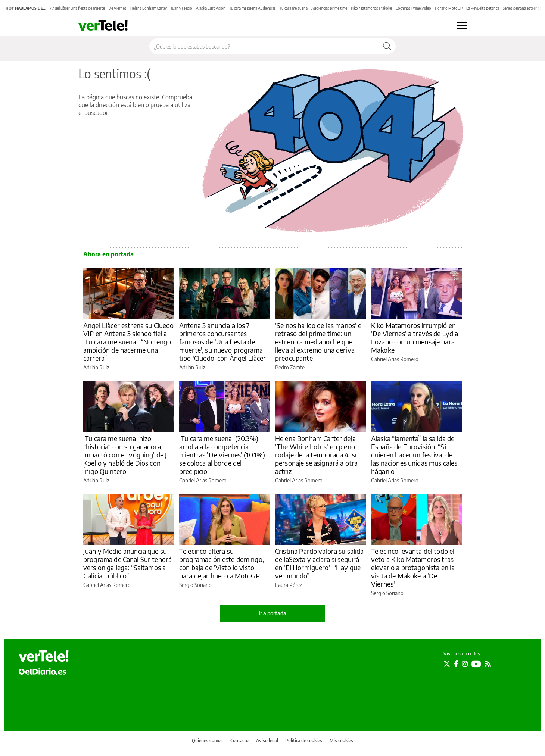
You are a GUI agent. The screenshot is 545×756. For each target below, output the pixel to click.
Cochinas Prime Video (413, 8)
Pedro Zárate (290, 367)
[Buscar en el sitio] (264, 46)
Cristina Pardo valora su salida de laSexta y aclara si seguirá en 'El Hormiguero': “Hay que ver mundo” (320, 563)
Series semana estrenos (522, 8)
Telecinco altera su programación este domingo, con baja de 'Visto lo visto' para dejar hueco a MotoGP (222, 563)
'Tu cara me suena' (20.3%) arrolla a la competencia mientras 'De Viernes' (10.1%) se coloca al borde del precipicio (222, 455)
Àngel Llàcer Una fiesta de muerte (77, 8)
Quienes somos (207, 741)
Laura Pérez (289, 585)
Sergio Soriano (195, 585)
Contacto (239, 741)
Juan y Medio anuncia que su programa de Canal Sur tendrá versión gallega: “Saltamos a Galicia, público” (127, 563)
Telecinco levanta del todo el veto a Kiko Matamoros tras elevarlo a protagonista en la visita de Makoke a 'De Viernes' (413, 567)
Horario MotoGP (449, 8)
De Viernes (118, 8)
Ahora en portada (108, 254)
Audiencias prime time (329, 8)
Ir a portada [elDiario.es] (272, 613)
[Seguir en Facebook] (456, 664)
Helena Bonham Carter (149, 8)
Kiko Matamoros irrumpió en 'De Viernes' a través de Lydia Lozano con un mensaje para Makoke (415, 338)
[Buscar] (387, 46)
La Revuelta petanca (483, 8)
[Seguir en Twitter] (447, 664)
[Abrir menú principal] (462, 26)
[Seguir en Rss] (488, 664)
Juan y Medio (182, 8)
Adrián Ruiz (96, 367)
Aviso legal (267, 741)
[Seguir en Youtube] (476, 664)
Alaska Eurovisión (211, 8)
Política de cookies (304, 741)
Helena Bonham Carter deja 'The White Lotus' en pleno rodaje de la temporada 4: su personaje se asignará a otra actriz (317, 455)
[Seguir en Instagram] (465, 664)
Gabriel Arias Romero (395, 359)
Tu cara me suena (294, 8)
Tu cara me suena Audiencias (253, 8)
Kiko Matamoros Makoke (371, 8)
